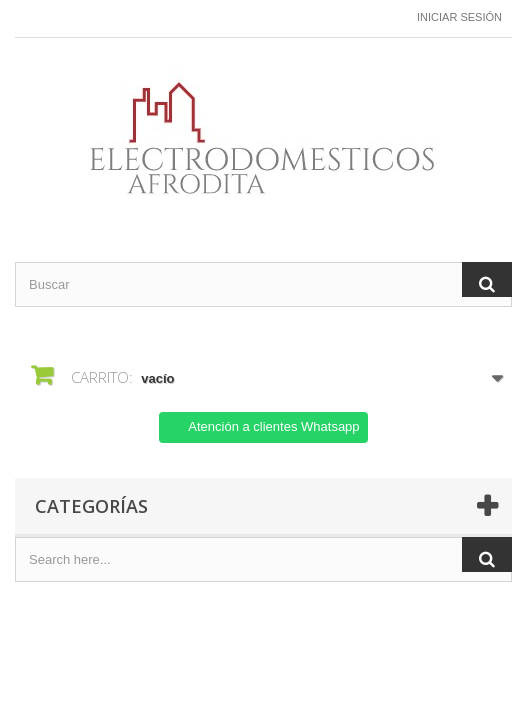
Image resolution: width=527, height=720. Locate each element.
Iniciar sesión (459, 17)
